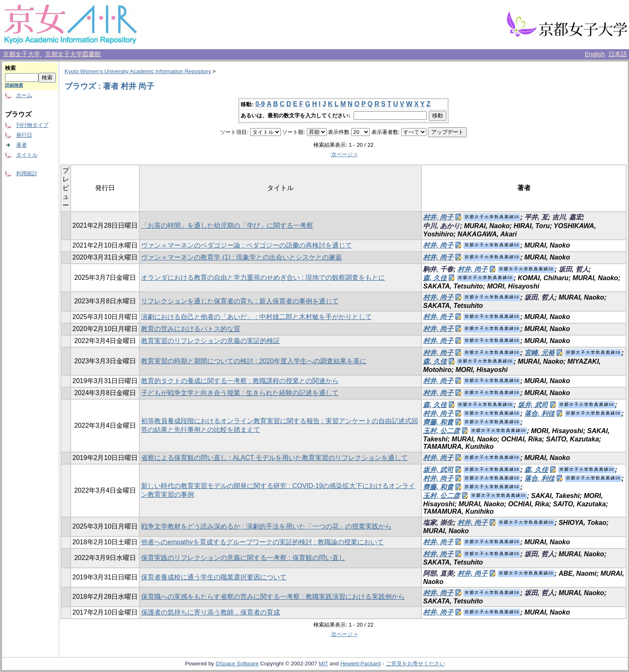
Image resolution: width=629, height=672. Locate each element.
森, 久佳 (435, 278)
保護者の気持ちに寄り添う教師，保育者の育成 (210, 612)
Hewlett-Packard (361, 664)
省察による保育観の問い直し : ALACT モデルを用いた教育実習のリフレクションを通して (274, 458)
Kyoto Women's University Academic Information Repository (138, 71)
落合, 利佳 (539, 413)
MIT (324, 664)
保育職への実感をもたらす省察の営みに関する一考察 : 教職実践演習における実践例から (273, 597)
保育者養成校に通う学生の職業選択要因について (214, 577)
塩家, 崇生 (438, 523)
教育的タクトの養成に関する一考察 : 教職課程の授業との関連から (240, 381)
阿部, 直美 (438, 573)
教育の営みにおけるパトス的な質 (191, 329)
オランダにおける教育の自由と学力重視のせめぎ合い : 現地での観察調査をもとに (263, 278)
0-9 (260, 104)
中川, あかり (441, 226)
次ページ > (344, 154)
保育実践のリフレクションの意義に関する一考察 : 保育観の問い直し (243, 558)
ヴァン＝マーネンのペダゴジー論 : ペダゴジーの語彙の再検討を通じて (246, 245)
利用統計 (27, 173)
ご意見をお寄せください (415, 664)
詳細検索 (14, 85)
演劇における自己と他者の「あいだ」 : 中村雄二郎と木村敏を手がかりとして (256, 317)
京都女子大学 (22, 54)
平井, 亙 (536, 217)
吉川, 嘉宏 (567, 217)
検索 (10, 68)
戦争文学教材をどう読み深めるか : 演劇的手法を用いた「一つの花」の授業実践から (266, 526)
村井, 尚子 (438, 217)
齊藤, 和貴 (438, 422)
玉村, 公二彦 (441, 431)
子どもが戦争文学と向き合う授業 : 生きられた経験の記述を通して (240, 393)
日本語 (618, 54)
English (595, 54)
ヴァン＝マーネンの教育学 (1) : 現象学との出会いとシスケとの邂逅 (241, 257)
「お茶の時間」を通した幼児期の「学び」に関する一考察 (227, 225)
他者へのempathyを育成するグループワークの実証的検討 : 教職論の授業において (262, 542)
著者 (22, 145)
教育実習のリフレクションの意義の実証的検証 (210, 341)
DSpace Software (237, 664)
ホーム (24, 95)
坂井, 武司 (533, 405)
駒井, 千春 (438, 269)
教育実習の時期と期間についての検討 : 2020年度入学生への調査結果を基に (254, 361)
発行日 (24, 135)
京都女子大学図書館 (73, 54)
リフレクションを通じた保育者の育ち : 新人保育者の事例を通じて (240, 301)
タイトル (27, 155)
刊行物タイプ (32, 125)
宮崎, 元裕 (539, 353)
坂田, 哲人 (574, 269)
